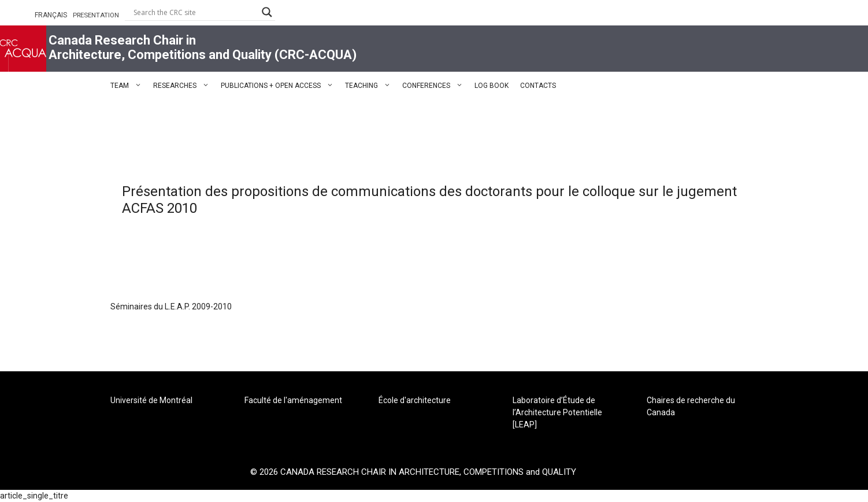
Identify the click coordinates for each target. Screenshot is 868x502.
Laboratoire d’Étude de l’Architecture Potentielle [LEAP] (557, 412)
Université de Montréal (151, 400)
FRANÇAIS (51, 15)
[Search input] (195, 12)
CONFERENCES (435, 86)
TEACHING (371, 86)
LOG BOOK (492, 86)
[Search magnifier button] (267, 12)
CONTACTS (538, 86)
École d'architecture (415, 400)
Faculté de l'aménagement (293, 400)
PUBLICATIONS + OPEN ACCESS (280, 86)
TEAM (129, 86)
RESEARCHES (184, 86)
